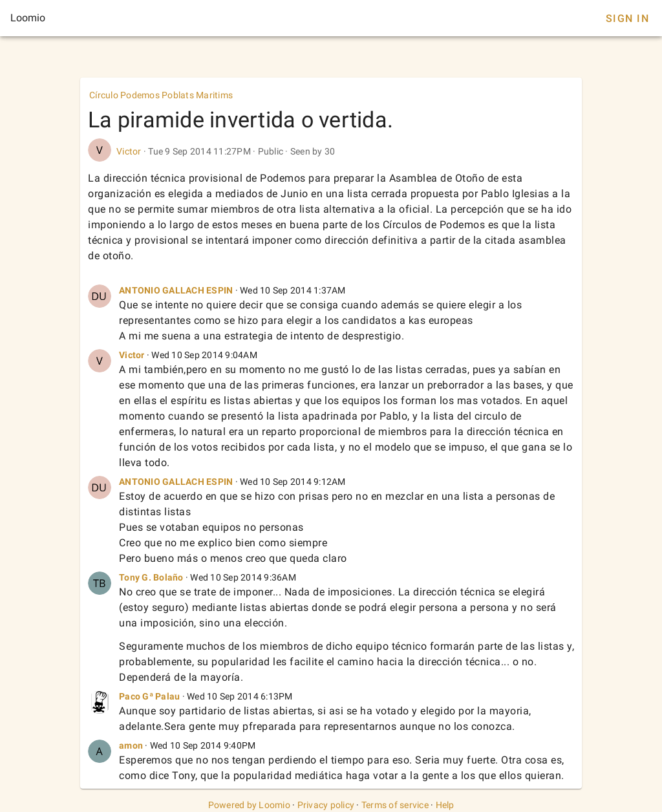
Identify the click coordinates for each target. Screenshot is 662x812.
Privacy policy (326, 805)
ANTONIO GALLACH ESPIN (176, 290)
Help (445, 805)
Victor (129, 151)
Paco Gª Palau (149, 696)
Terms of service (395, 805)
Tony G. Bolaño (151, 577)
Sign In (627, 18)
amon (131, 745)
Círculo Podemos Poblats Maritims (161, 95)
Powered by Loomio (249, 805)
